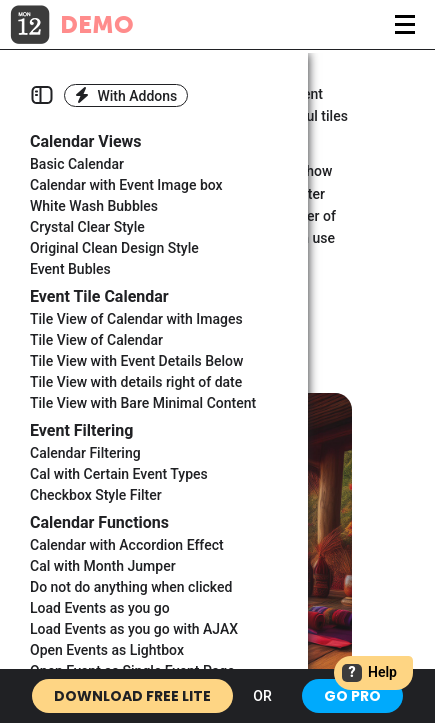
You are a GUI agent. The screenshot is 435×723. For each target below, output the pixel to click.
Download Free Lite (132, 696)
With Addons (126, 95)
